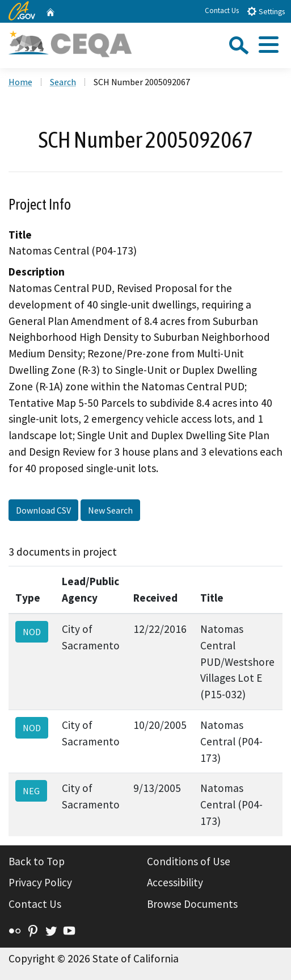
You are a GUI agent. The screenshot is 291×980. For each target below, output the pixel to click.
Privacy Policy (40, 882)
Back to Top (37, 861)
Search (63, 82)
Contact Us (222, 11)
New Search (110, 510)
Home (20, 82)
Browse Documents (192, 904)
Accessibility (175, 882)
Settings (266, 11)
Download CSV (43, 510)
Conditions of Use (189, 861)
